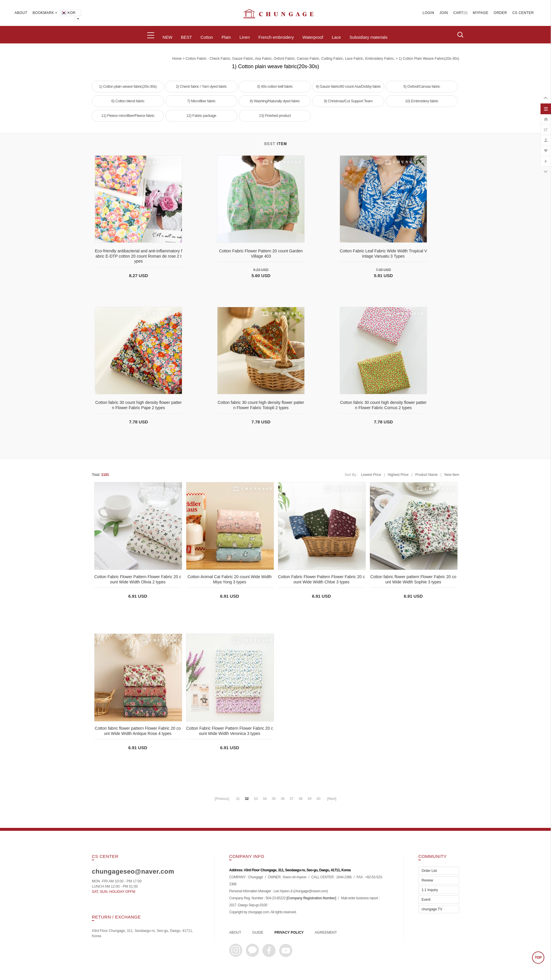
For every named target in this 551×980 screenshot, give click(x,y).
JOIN (444, 13)
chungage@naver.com (310, 891)
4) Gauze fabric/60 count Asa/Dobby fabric (348, 86)
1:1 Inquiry (430, 890)
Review (427, 880)
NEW (167, 37)
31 (238, 799)
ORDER (500, 13)
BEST (187, 37)
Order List (429, 871)
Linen (244, 37)
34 (265, 799)
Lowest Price (371, 475)
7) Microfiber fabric (201, 101)
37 (291, 799)
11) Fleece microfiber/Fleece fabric (128, 116)
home (177, 59)
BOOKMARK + (45, 13)
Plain (226, 37)
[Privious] (222, 799)
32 (247, 799)
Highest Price (398, 475)
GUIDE (258, 933)
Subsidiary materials (369, 37)
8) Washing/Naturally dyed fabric (275, 101)
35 (274, 799)
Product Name (426, 475)
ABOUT (21, 13)
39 (309, 799)
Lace (336, 37)
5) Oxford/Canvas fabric (422, 86)
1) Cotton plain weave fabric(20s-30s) (429, 59)
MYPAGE (481, 13)
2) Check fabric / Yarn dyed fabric (201, 86)
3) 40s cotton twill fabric (275, 86)
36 (283, 799)
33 (256, 799)
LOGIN (429, 13)
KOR (68, 13)
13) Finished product (275, 116)
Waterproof (313, 37)
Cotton (207, 37)
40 (318, 799)
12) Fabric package (201, 116)
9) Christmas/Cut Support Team (348, 101)
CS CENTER (523, 13)
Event (426, 900)
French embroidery (276, 37)
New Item (452, 475)
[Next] (332, 799)
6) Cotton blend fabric (128, 101)
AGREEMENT (326, 933)
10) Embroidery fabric (422, 101)
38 (300, 799)
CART (458, 13)
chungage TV (432, 909)
